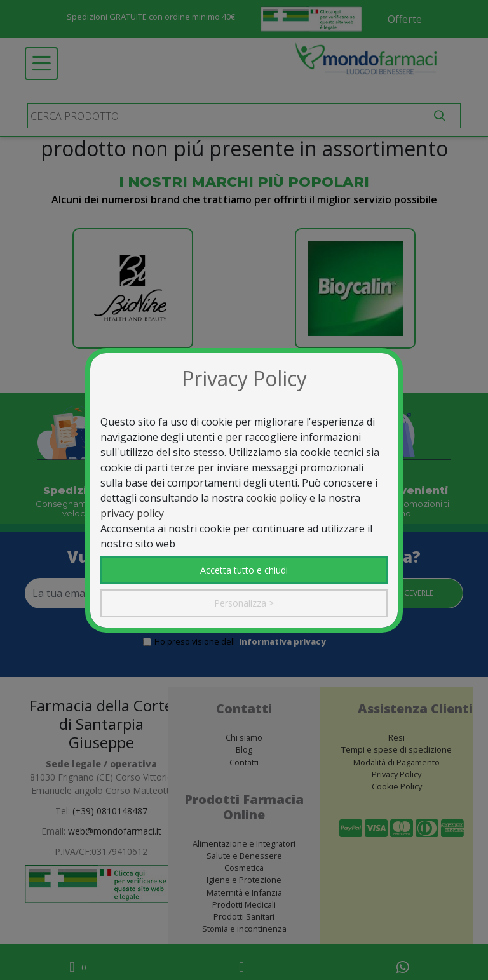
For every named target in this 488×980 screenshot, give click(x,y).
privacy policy (132, 513)
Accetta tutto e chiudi (244, 570)
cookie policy (276, 498)
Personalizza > (244, 603)
